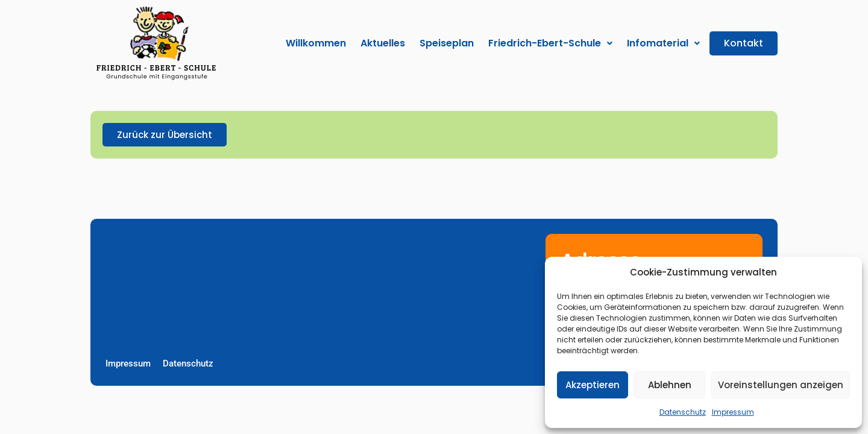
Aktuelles (383, 43)
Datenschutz (683, 412)
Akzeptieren (593, 385)
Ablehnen (670, 385)
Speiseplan (447, 43)
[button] (550, 43)
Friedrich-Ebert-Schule (550, 43)
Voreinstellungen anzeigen (781, 385)
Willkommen (316, 43)
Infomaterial (663, 43)
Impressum (733, 412)
